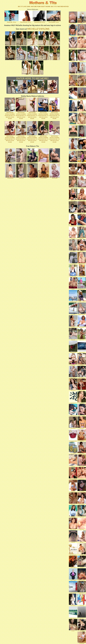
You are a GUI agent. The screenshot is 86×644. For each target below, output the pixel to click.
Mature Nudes (10, 170)
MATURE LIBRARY (44, 170)
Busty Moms (46, 6)
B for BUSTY (55, 155)
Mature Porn (36, 6)
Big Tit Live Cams (24, 6)
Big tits (54, 6)
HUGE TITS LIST (44, 155)
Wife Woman (55, 170)
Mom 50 (10, 155)
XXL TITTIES (33, 170)
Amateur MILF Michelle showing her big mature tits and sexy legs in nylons (10, 115)
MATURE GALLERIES (21, 155)
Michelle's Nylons (38, 28)
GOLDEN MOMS (33, 155)
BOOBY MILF (21, 170)
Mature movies (63, 6)
